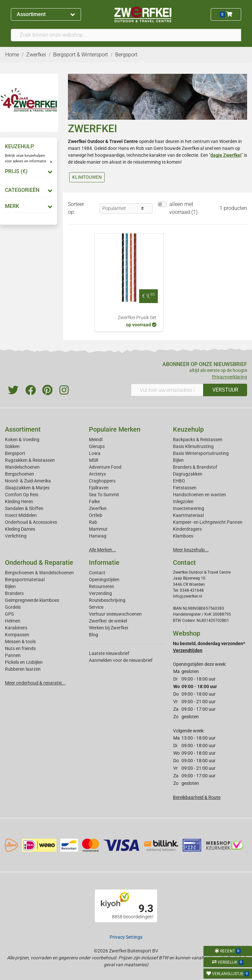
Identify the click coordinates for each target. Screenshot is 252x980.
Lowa (95, 453)
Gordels (13, 607)
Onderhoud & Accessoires (31, 522)
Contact (97, 573)
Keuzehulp (188, 429)
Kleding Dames (20, 529)
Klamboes (183, 536)
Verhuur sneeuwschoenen (115, 614)
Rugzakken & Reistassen (30, 460)
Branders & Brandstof (195, 467)
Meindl (96, 439)
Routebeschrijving (107, 600)
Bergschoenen (20, 474)
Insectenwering (189, 508)
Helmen (13, 621)
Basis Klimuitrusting (193, 446)
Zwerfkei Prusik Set (137, 318)
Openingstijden (104, 580)
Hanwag (98, 536)
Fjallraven (99, 488)
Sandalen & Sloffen (24, 508)
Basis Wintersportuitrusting (201, 453)
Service (96, 607)
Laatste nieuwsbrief (109, 653)
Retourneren (102, 586)
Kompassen (17, 635)
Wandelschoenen (22, 467)
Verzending (100, 593)
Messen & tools (20, 642)
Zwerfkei (98, 508)
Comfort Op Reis (22, 495)
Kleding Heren (19, 501)
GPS (9, 614)
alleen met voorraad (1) (183, 208)
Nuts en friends (20, 648)
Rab (93, 522)
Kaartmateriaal (188, 515)
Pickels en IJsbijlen (24, 662)
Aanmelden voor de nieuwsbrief (121, 660)
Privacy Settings (126, 937)
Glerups (97, 446)
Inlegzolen (183, 501)
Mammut (98, 529)
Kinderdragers (187, 529)
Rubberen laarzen (23, 669)
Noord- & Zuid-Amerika (28, 481)
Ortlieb (96, 515)
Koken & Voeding (22, 439)
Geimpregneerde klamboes (32, 600)
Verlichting (16, 536)
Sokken (12, 446)
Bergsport (15, 453)
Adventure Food (105, 467)
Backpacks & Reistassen (198, 439)
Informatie (104, 562)
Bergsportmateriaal (25, 580)
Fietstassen (185, 488)
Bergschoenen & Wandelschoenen (39, 573)
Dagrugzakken (188, 474)
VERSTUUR (225, 390)
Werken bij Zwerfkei (108, 628)
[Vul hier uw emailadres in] (167, 390)
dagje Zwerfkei (226, 155)
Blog (94, 635)
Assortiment (46, 14)
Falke (94, 501)
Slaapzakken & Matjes (27, 488)
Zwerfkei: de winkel (108, 621)
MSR (94, 460)
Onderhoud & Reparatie (39, 562)
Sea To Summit (104, 495)
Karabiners (16, 628)
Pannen (13, 655)
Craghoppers (102, 481)
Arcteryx (97, 474)
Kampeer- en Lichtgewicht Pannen (208, 522)
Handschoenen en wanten (199, 495)
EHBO (179, 481)
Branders (14, 593)
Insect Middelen (21, 515)
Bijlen (178, 460)
